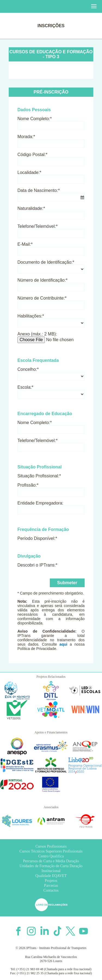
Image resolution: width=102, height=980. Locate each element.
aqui (64, 644)
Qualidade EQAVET (51, 876)
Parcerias (51, 886)
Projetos (51, 881)
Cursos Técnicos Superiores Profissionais (51, 851)
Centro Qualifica (51, 856)
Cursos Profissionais (51, 846)
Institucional (51, 871)
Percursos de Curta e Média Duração (51, 861)
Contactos (51, 890)
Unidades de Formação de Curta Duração (51, 866)
